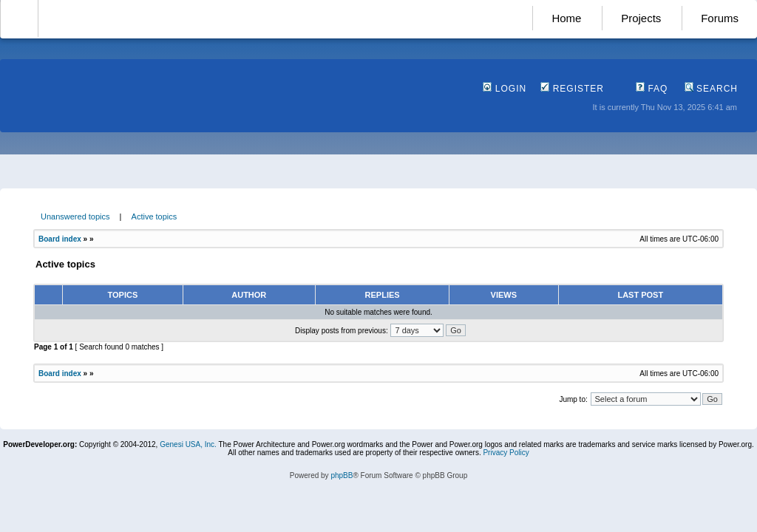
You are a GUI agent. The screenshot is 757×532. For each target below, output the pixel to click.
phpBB (342, 475)
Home (566, 18)
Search (711, 89)
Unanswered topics (75, 216)
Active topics (155, 216)
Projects (641, 18)
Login (505, 89)
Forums (720, 18)
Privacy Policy (506, 453)
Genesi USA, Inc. (188, 444)
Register (572, 89)
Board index (60, 239)
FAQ (652, 89)
